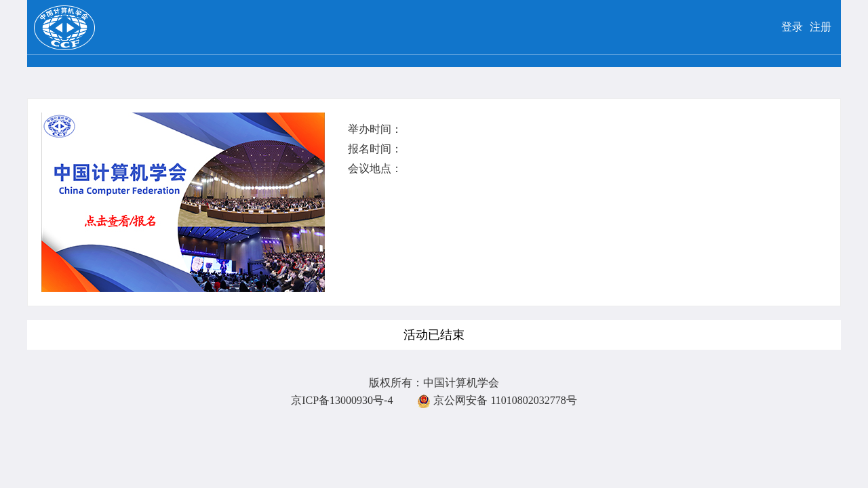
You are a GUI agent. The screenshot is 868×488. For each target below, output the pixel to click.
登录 (792, 27)
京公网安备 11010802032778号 (497, 400)
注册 (821, 27)
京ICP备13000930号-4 (342, 400)
